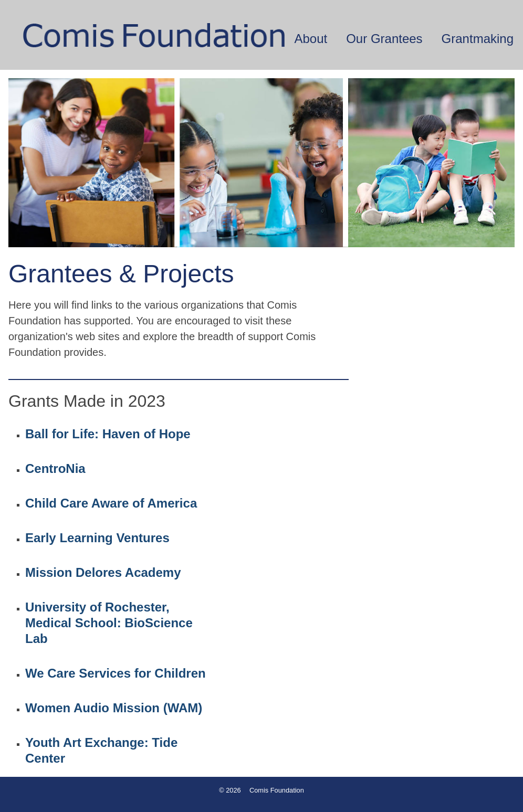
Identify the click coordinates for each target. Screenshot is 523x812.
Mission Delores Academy (103, 572)
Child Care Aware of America (111, 503)
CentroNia (55, 468)
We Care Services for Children (116, 673)
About (311, 39)
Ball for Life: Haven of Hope (108, 434)
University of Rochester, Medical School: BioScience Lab (109, 623)
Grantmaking (478, 39)
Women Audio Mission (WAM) (114, 708)
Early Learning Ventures (97, 538)
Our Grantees (384, 39)
